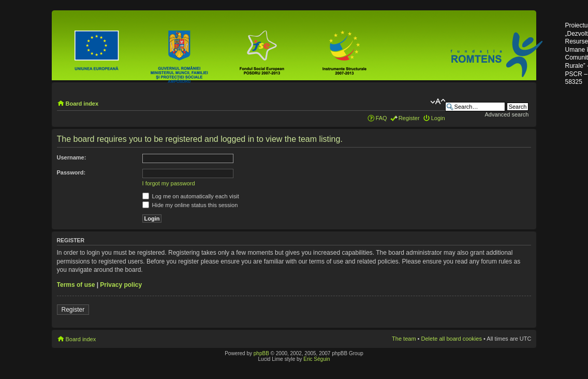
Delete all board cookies (452, 339)
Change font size (438, 101)
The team (404, 339)
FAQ (381, 118)
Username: (72, 157)
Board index (82, 104)
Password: (71, 172)
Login (438, 118)
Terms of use (76, 285)
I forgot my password (169, 183)
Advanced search (506, 114)
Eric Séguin (317, 359)
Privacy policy (121, 285)
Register (409, 118)
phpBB (261, 353)
